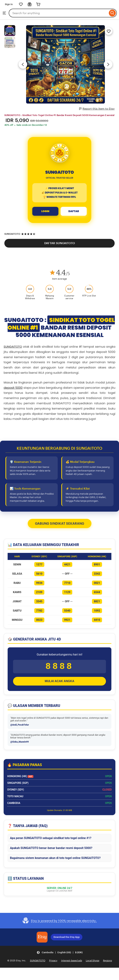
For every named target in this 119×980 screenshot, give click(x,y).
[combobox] (58, 13)
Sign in (9, 4)
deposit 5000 (13, 388)
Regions (107, 963)
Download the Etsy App (67, 939)
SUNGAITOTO (12, 234)
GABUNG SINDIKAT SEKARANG (60, 523)
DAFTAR (74, 211)
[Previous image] (23, 64)
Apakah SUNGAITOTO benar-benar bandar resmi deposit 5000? (51, 850)
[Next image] (108, 64)
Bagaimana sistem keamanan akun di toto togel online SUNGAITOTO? (55, 860)
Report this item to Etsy (97, 109)
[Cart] (38, 4)
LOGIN (45, 211)
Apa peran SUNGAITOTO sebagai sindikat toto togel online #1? (51, 840)
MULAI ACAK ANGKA (59, 683)
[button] (60, 954)
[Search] (112, 13)
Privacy (53, 963)
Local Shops (93, 963)
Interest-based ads (72, 963)
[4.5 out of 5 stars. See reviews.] (29, 234)
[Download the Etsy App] (42, 939)
